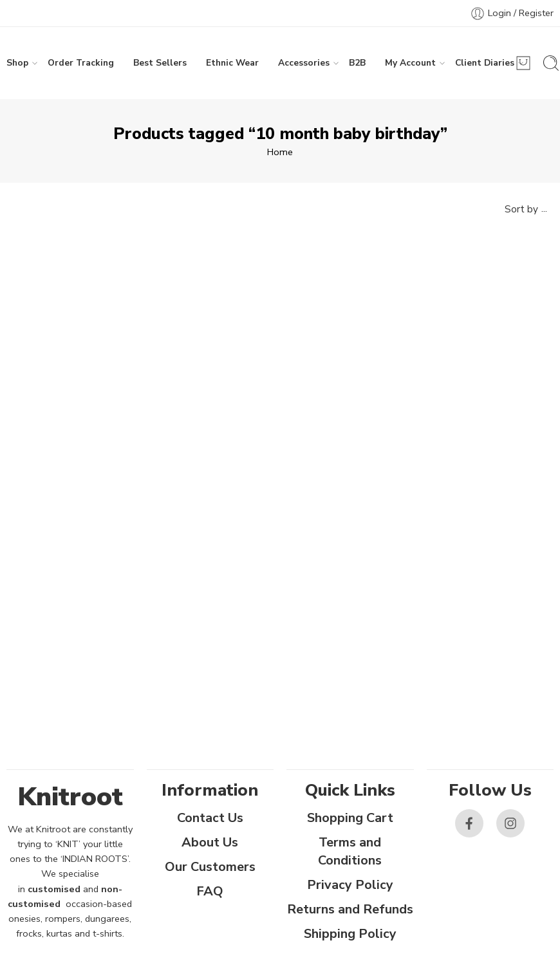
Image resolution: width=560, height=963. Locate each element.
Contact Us (210, 818)
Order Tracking (81, 63)
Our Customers (210, 867)
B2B (357, 63)
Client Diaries (485, 63)
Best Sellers (160, 63)
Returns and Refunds (350, 909)
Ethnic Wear (232, 63)
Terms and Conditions (350, 851)
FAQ (210, 891)
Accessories (304, 63)
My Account (410, 63)
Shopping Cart (350, 818)
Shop (17, 63)
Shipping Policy (350, 934)
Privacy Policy (350, 885)
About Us (210, 842)
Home (280, 152)
